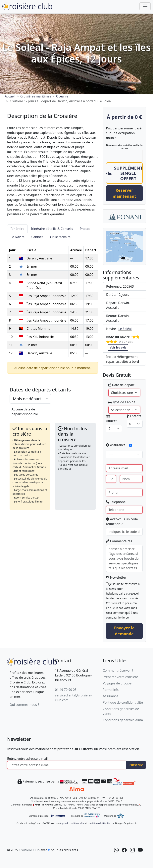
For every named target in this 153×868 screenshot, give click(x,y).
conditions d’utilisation (100, 823)
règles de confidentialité (72, 823)
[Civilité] (111, 479)
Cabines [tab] (37, 237)
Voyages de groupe (117, 683)
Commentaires (119, 541)
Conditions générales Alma (123, 720)
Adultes (112, 419)
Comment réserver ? (118, 670)
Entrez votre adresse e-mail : (28, 759)
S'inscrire (136, 765)
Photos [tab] (85, 229)
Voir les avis (118, 347)
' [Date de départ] (124, 393)
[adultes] (114, 429)
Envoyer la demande (124, 631)
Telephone (116, 502)
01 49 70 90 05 (66, 690)
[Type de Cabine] (124, 410)
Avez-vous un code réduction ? (122, 521)
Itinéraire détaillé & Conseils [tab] (52, 229)
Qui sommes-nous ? (24, 705)
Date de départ (121, 385)
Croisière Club (29, 850)
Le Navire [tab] (18, 237)
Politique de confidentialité (123, 702)
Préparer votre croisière (120, 677)
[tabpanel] (53, 299)
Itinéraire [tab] (17, 229)
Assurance (120, 445)
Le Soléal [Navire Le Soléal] (125, 329)
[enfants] (135, 424)
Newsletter (116, 577)
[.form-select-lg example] (30, 399)
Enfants (134, 416)
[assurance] (124, 455)
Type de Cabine (122, 402)
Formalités (111, 690)
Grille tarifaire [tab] (60, 237)
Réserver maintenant (124, 193)
